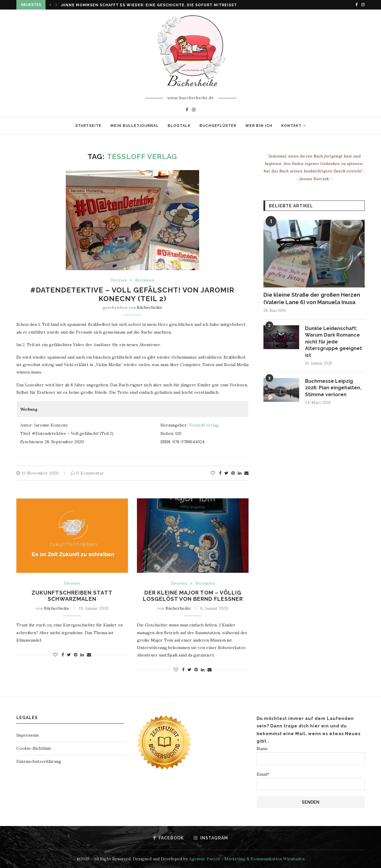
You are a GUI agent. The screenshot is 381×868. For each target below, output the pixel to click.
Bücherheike (150, 307)
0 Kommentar (87, 473)
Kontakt (291, 126)
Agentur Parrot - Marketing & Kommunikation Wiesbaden (247, 859)
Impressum (28, 735)
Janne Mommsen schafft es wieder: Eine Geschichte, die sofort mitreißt (149, 5)
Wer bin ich (259, 126)
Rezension (145, 280)
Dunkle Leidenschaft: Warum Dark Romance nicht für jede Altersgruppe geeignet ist (334, 342)
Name (311, 755)
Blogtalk (179, 126)
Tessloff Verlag (204, 425)
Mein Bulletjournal (135, 126)
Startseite (88, 126)
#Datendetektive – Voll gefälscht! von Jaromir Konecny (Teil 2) (132, 294)
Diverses (119, 280)
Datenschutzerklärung (39, 761)
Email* (311, 781)
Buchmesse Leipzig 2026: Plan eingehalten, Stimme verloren (333, 388)
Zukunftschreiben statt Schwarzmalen (72, 596)
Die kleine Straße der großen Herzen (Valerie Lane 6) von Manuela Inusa (312, 298)
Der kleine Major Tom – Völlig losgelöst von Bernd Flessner (193, 596)
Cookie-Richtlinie (34, 748)
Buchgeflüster (218, 126)
